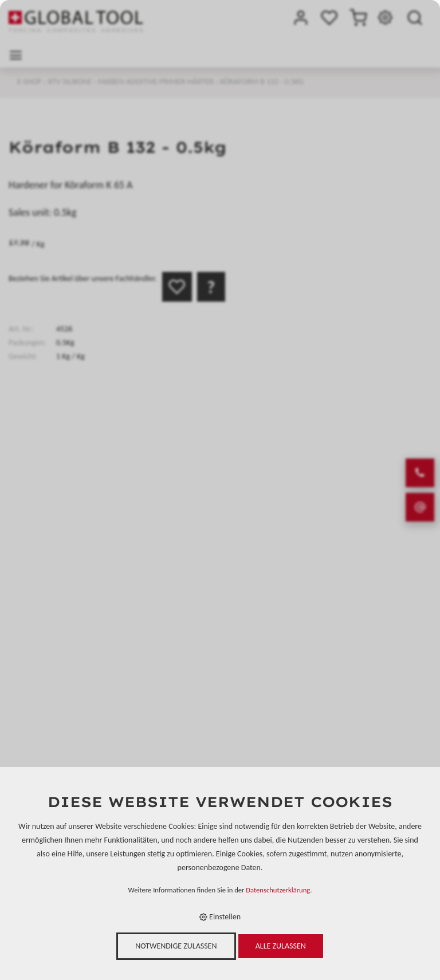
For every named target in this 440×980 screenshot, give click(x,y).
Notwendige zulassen (176, 946)
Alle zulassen (281, 946)
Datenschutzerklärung (278, 890)
